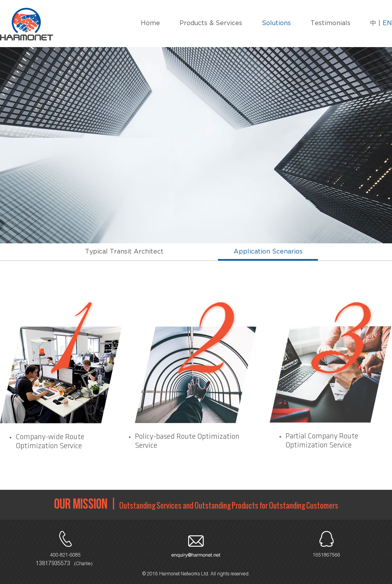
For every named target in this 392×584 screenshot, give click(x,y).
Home (150, 23)
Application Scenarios (268, 252)
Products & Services (211, 23)
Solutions (276, 23)
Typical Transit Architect (124, 252)
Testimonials (330, 23)
